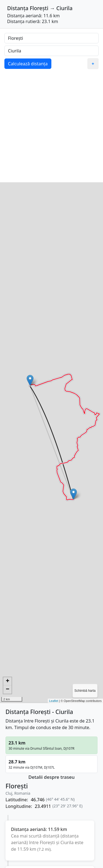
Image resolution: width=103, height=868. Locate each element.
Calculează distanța (28, 64)
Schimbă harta (85, 691)
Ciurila (64, 8)
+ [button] (8, 681)
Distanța (18, 8)
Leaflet (54, 701)
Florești (39, 8)
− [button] (8, 690)
